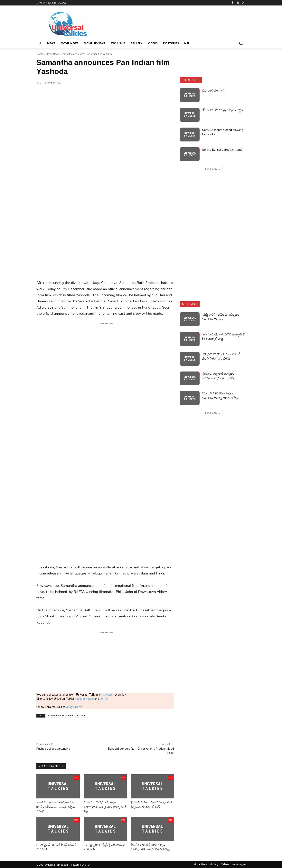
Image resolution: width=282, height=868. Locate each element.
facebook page (85, 699)
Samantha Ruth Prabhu (60, 715)
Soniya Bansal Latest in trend (222, 149)
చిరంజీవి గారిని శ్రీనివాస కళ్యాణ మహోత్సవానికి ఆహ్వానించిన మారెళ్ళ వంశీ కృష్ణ (103, 807)
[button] (241, 43)
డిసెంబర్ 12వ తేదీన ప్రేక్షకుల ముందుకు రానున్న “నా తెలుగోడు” (221, 395)
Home (40, 54)
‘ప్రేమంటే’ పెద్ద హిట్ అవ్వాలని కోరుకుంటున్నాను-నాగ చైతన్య (218, 376)
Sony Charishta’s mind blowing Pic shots (223, 132)
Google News (74, 707)
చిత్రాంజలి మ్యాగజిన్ (213, 90)
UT (41, 83)
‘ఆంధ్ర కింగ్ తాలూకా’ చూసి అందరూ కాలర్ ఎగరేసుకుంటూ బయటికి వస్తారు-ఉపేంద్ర (58, 807)
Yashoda (81, 715)
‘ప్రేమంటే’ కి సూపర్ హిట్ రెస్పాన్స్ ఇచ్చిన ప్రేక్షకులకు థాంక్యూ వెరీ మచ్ (150, 804)
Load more (213, 169)
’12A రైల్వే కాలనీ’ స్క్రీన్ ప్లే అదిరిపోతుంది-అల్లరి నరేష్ (98, 847)
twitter (104, 699)
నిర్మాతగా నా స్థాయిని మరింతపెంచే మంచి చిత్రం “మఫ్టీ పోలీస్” (221, 356)
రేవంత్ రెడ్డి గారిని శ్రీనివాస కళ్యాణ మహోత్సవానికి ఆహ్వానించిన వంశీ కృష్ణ (152, 847)
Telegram (108, 695)
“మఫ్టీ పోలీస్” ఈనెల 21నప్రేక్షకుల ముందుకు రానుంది (221, 317)
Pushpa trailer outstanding (53, 749)
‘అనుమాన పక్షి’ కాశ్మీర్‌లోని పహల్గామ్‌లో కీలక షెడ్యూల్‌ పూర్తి (224, 336)
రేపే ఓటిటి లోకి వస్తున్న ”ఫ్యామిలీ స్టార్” (223, 110)
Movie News (52, 54)
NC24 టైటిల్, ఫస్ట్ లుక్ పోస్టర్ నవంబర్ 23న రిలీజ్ (53, 847)
